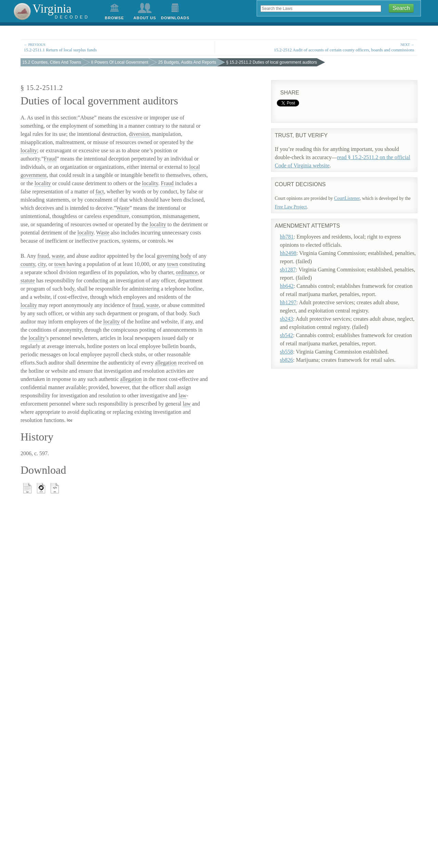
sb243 (293, 314)
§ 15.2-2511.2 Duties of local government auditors (272, 62)
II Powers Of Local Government (120, 62)
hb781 (293, 232)
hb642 (293, 281)
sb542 (293, 330)
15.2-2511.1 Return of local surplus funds (118, 47)
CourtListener (347, 198)
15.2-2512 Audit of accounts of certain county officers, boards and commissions (320, 47)
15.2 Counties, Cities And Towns (52, 62)
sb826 (293, 355)
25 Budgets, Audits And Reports (187, 62)
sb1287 (294, 264)
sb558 (293, 347)
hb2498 (295, 248)
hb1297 (295, 297)
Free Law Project (291, 207)
